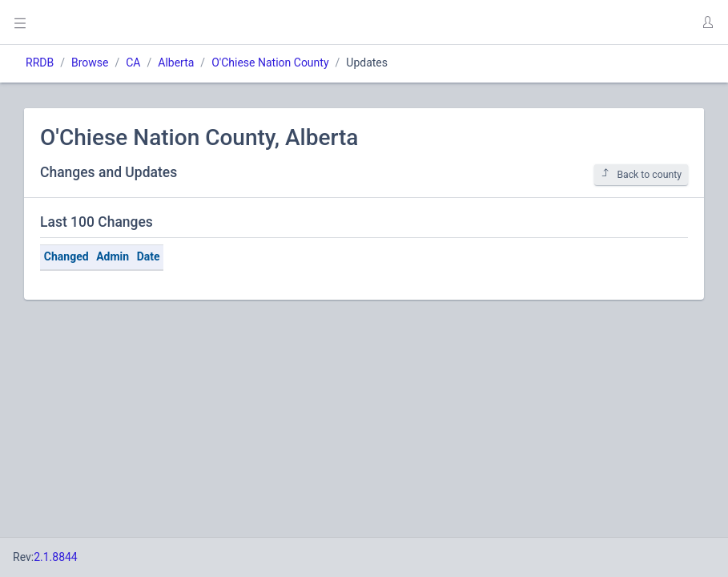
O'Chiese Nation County (270, 63)
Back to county (641, 174)
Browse (90, 63)
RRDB (40, 63)
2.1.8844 (56, 557)
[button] (707, 22)
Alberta (176, 63)
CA (133, 63)
